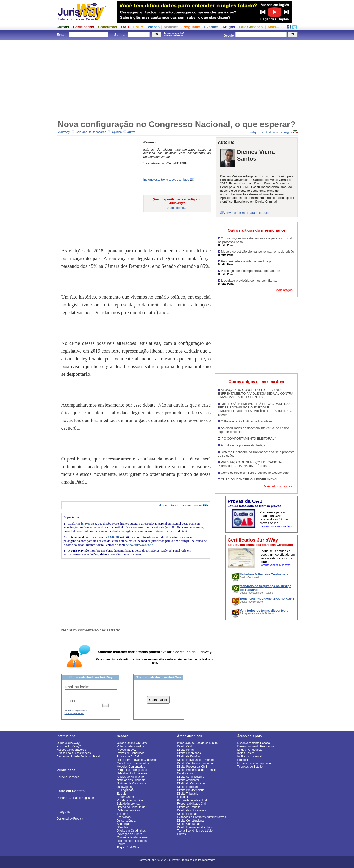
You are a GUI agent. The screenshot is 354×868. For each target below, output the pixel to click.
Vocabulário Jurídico (130, 800)
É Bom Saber (125, 797)
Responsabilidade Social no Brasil (78, 756)
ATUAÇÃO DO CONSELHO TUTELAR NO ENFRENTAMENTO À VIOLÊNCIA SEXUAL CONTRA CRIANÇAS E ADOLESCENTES (256, 393)
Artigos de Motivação (130, 777)
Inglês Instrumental (250, 756)
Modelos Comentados (131, 767)
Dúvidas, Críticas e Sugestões (76, 798)
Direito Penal (185, 750)
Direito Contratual (188, 824)
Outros (132, 132)
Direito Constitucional (191, 821)
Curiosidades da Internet (133, 837)
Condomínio (185, 773)
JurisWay (64, 132)
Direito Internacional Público (195, 827)
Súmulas (123, 827)
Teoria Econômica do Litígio (195, 831)
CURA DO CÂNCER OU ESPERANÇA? (249, 479)
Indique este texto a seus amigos (274, 132)
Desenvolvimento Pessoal (254, 743)
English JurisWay (128, 848)
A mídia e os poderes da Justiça (243, 445)
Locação (183, 797)
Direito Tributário (188, 794)
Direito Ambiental (188, 780)
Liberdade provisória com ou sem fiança (249, 280)
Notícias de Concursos (131, 783)
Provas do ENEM (128, 756)
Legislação (124, 817)
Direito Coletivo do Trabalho (195, 763)
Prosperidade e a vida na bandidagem (248, 261)
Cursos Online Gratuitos (132, 743)
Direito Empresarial (189, 753)
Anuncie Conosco (68, 777)
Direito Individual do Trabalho (196, 760)
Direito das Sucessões (191, 810)
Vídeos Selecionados (130, 746)
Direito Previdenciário (191, 790)
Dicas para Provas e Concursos (137, 760)
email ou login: (77, 687)
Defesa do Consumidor (132, 807)
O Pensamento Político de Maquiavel (247, 421)
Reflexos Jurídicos (129, 810)
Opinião (117, 132)
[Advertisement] (177, 77)
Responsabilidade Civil (192, 804)
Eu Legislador (126, 790)
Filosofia (243, 760)
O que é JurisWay (68, 743)
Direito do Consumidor (191, 783)
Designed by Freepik (70, 819)
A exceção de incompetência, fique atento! (251, 271)
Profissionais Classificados (74, 753)
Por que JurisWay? (69, 746)
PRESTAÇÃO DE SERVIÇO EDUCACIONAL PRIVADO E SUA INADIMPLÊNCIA (251, 464)
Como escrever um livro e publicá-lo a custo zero (255, 473)
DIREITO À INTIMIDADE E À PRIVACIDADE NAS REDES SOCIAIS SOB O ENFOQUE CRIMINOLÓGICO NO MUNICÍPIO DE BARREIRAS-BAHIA (255, 409)
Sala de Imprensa (128, 804)
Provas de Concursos (131, 753)
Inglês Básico (246, 753)
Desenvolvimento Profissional (256, 746)
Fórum (121, 844)
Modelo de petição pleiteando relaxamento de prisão (258, 252)
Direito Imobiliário (188, 787)
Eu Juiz (122, 794)
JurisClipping (125, 787)
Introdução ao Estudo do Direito (197, 743)
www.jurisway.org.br (139, 545)
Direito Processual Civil (192, 767)
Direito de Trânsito (189, 807)
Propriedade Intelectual (192, 800)
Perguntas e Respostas (132, 770)
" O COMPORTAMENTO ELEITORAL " (249, 438)
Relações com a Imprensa (254, 763)
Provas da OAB (127, 750)
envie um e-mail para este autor (248, 213)
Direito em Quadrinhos (131, 831)
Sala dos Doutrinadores (91, 132)
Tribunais (123, 814)
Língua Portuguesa (250, 750)
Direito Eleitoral (187, 814)
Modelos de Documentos (133, 763)
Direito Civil (184, 746)
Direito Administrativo (191, 777)
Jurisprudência (126, 821)
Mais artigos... (285, 290)
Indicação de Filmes (130, 834)
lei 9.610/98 (89, 523)
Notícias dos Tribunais (131, 780)
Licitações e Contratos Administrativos (202, 817)
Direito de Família (188, 756)
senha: (70, 701)
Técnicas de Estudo (250, 767)
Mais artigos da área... (279, 486)
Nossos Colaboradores (71, 750)
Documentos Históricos (132, 841)
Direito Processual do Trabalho (197, 770)
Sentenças (124, 824)
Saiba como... (177, 208)
